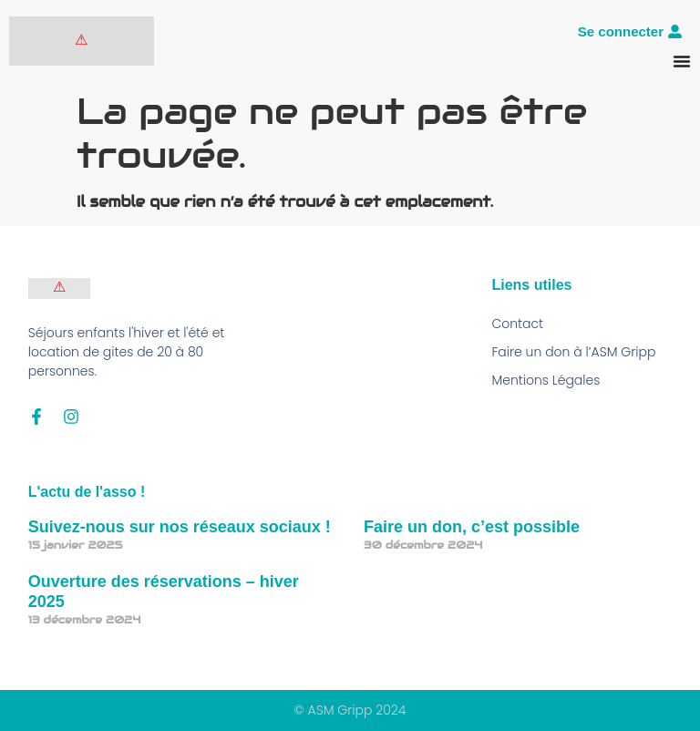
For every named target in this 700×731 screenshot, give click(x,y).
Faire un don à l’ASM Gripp (573, 352)
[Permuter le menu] (682, 61)
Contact (517, 324)
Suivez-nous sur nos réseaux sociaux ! (180, 527)
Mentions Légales (546, 380)
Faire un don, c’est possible (472, 527)
